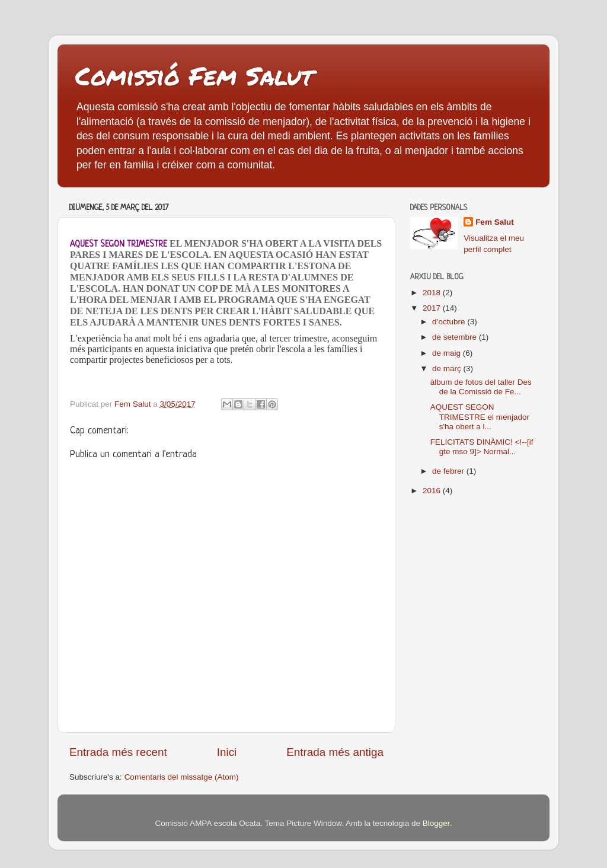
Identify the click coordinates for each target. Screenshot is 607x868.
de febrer (449, 471)
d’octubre (450, 322)
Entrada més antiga (335, 752)
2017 (433, 308)
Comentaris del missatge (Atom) (182, 777)
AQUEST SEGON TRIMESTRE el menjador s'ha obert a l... (480, 417)
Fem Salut (495, 222)
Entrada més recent (118, 752)
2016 (433, 491)
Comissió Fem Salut (194, 75)
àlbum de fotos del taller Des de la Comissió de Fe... (481, 387)
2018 (433, 293)
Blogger (436, 823)
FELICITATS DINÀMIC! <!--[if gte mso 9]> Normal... (482, 447)
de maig (448, 353)
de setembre (456, 337)
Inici (227, 752)
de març (448, 368)
